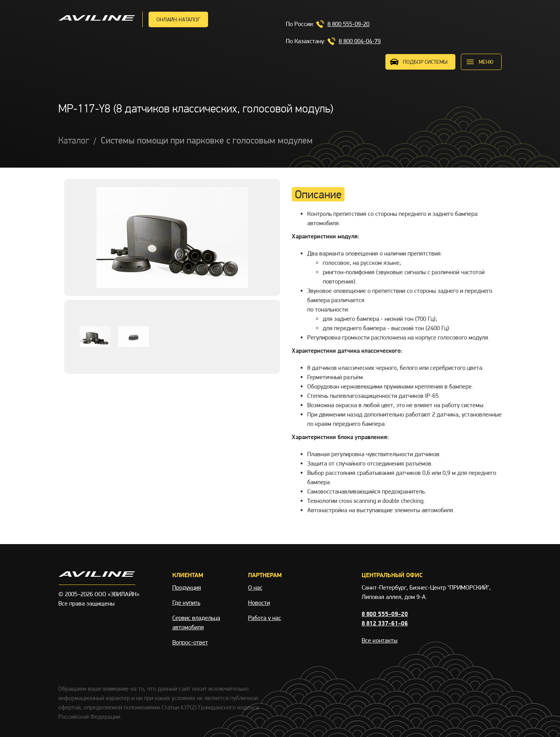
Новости (259, 603)
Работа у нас (265, 618)
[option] (172, 238)
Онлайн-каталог (178, 19)
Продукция (187, 587)
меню (486, 62)
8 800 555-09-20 (348, 24)
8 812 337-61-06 (385, 623)
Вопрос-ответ (190, 642)
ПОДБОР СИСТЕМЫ (425, 62)
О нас (255, 587)
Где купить (186, 603)
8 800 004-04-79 (360, 41)
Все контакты (380, 640)
